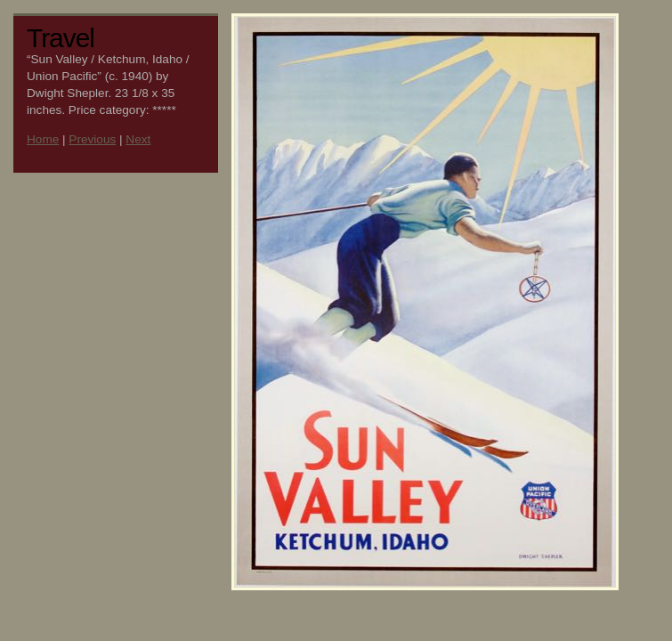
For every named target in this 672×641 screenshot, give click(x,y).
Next (138, 139)
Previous (92, 139)
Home (43, 139)
